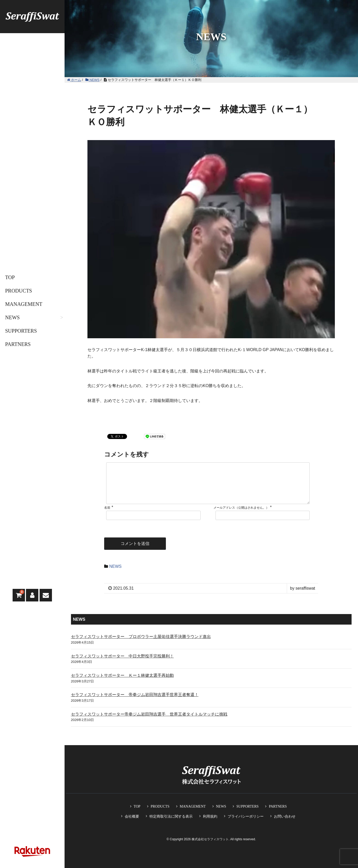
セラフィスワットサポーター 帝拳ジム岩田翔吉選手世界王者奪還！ (135, 703)
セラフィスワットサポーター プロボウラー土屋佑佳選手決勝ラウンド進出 (141, 645)
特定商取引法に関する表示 (171, 816)
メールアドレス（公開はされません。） (241, 516)
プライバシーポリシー (246, 816)
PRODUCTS (19, 291)
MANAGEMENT (24, 304)
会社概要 (132, 816)
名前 (107, 516)
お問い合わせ (285, 816)
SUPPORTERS (21, 331)
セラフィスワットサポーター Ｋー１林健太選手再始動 (122, 684)
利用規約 (210, 816)
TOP (10, 277)
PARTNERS (18, 344)
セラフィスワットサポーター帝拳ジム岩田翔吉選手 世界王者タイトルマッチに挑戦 (149, 722)
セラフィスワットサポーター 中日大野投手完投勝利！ (122, 664)
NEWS (12, 317)
